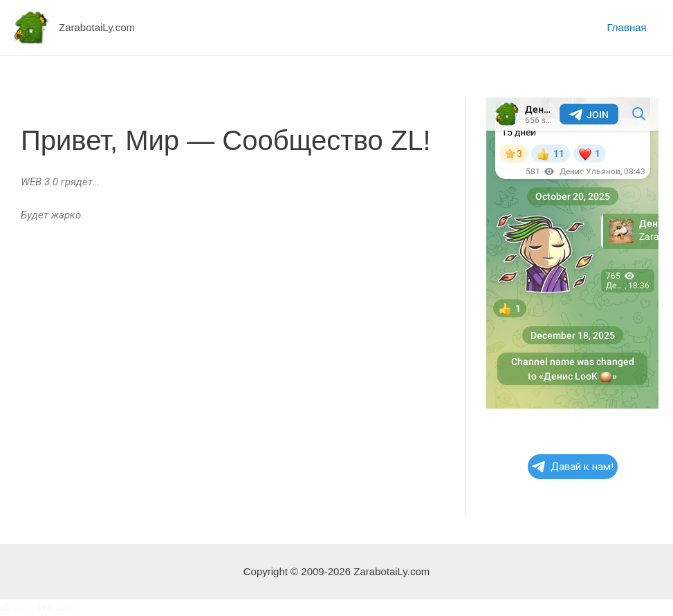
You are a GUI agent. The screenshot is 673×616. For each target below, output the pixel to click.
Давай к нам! (573, 467)
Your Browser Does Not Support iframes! (572, 253)
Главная (629, 27)
